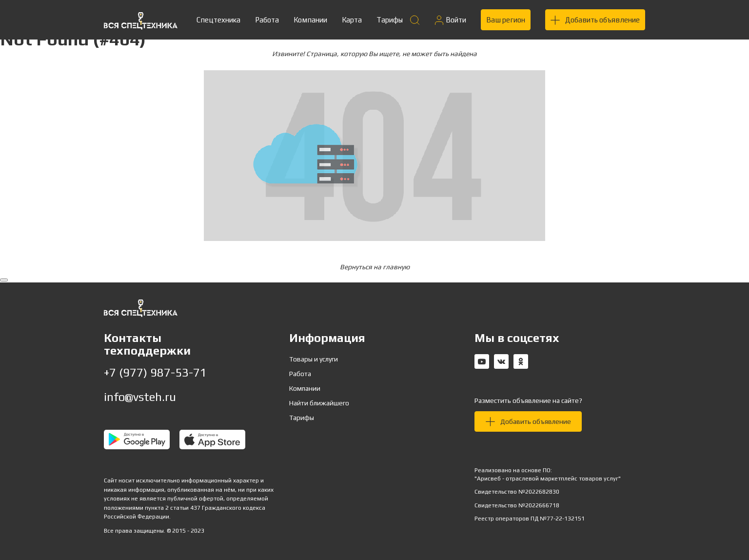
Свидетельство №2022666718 (517, 505)
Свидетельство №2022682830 (517, 492)
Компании (310, 20)
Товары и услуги (314, 359)
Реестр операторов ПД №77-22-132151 (530, 519)
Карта (352, 20)
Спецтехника (218, 20)
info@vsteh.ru (140, 397)
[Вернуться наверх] (4, 280)
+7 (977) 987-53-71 (155, 372)
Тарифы (390, 20)
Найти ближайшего (319, 403)
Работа (267, 20)
